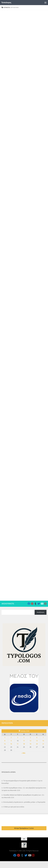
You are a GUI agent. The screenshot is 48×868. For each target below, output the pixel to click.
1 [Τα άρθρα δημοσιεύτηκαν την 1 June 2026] (5, 738)
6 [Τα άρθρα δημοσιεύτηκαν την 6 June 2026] (37, 738)
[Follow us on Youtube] (42, 604)
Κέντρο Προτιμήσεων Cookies (24, 828)
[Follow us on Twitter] (39, 604)
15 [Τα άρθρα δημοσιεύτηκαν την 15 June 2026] (5, 744)
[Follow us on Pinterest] (32, 604)
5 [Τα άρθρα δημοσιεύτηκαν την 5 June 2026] (30, 738)
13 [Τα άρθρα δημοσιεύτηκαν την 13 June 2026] (37, 741)
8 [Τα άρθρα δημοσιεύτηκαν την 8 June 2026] (5, 741)
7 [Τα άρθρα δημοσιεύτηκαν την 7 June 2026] (43, 738)
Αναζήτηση (41, 612)
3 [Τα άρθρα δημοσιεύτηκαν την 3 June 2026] (18, 738)
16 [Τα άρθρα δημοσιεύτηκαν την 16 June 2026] (11, 744)
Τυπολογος (6, 2)
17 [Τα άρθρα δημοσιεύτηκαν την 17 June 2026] (18, 744)
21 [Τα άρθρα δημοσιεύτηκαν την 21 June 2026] (43, 744)
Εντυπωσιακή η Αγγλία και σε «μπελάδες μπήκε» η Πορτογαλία (24, 802)
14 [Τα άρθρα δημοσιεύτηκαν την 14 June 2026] (43, 741)
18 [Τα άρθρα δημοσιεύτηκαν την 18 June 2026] (24, 744)
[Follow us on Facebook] (29, 604)
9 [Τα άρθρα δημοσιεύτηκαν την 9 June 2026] (11, 741)
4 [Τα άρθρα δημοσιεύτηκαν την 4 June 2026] (24, 738)
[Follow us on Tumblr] (35, 604)
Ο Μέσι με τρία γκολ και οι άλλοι (14, 807)
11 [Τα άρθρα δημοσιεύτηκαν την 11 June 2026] (24, 741)
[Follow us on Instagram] (45, 604)
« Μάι (23, 753)
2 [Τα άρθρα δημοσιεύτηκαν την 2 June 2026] (11, 738)
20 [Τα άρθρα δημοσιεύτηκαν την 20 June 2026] (37, 744)
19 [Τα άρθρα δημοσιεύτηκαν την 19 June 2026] (30, 744)
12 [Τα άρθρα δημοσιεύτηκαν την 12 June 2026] (30, 741)
